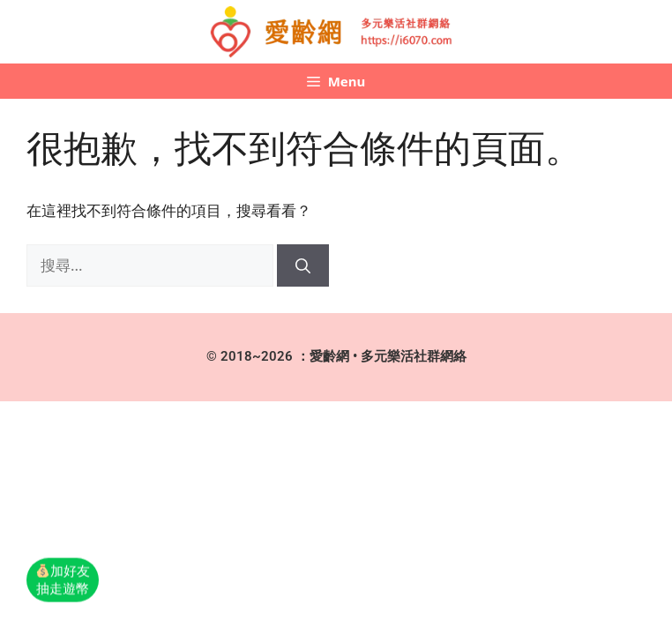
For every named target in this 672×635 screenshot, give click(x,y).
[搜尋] (303, 265)
